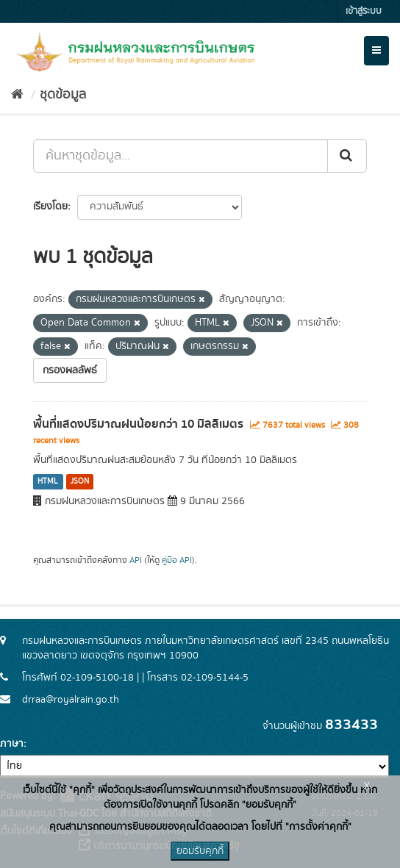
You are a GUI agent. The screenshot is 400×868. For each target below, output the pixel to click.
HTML (48, 481)
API (136, 560)
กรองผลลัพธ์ (70, 370)
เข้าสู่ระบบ (364, 11)
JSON (80, 481)
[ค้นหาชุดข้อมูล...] (181, 156)
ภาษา (12, 744)
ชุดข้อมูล (63, 95)
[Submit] (347, 156)
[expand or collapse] (376, 51)
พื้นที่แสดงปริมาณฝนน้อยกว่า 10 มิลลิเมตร (138, 424)
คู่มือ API (177, 560)
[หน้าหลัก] (17, 95)
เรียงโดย (50, 207)
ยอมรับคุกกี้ (200, 851)
